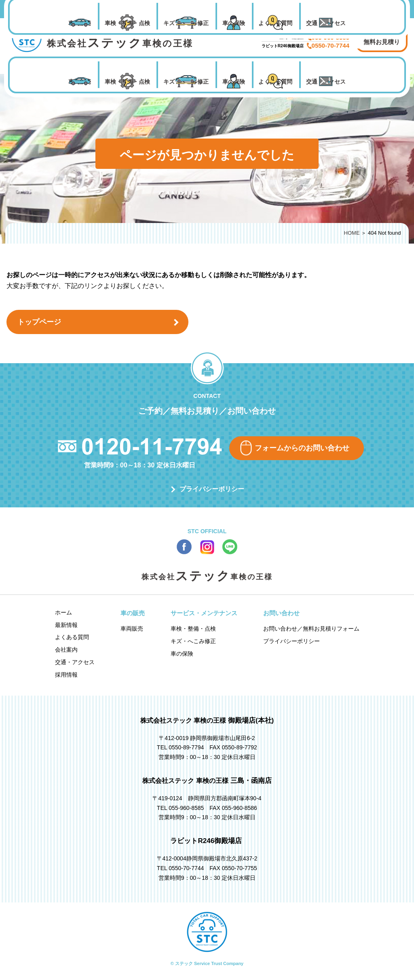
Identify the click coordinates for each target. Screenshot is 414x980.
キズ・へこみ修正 (186, 82)
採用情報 (66, 675)
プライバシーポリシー (212, 489)
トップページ (39, 322)
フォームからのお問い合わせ (302, 448)
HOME (352, 233)
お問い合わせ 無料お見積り (382, 37)
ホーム (63, 612)
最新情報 (66, 625)
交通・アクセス (326, 82)
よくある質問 (275, 82)
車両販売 (80, 82)
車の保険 (234, 82)
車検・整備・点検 (127, 82)
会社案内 (66, 650)
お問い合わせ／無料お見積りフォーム (311, 629)
